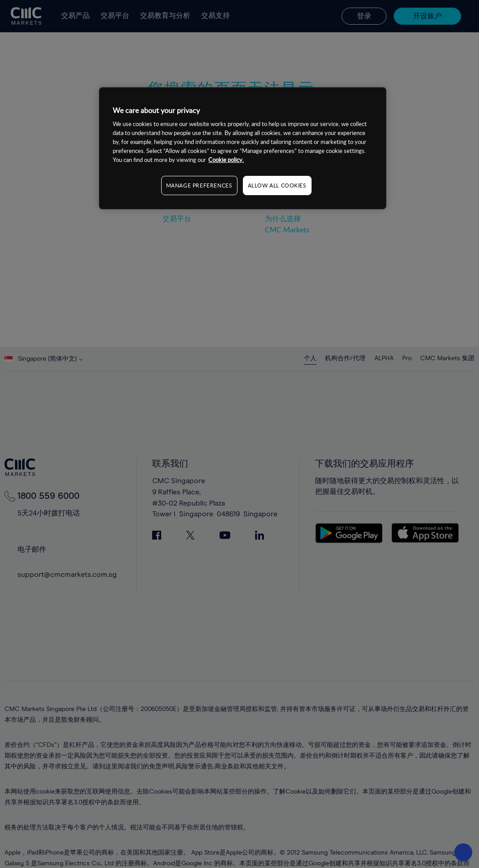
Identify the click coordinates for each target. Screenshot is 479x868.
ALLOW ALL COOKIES (277, 185)
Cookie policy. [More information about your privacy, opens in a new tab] (226, 160)
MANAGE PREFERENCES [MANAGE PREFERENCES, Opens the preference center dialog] (199, 185)
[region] (242, 148)
